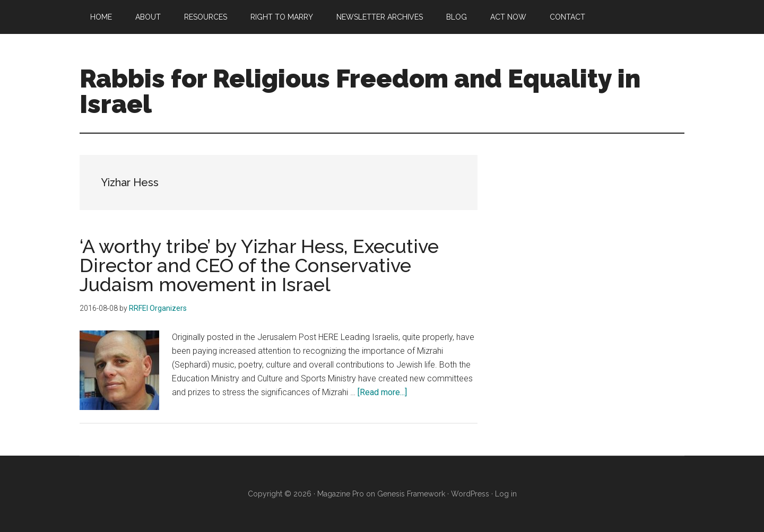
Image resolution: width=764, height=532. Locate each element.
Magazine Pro (341, 494)
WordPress (470, 494)
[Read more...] (382, 392)
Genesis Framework (411, 494)
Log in (506, 494)
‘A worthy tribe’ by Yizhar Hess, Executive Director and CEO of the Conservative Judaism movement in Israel (259, 265)
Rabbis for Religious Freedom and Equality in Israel (360, 91)
